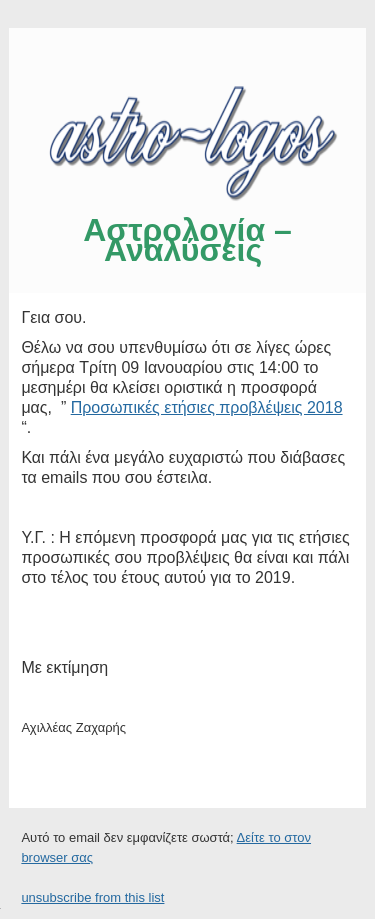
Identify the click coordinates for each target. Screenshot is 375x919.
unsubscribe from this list (92, 897)
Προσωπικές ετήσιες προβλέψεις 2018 (207, 407)
